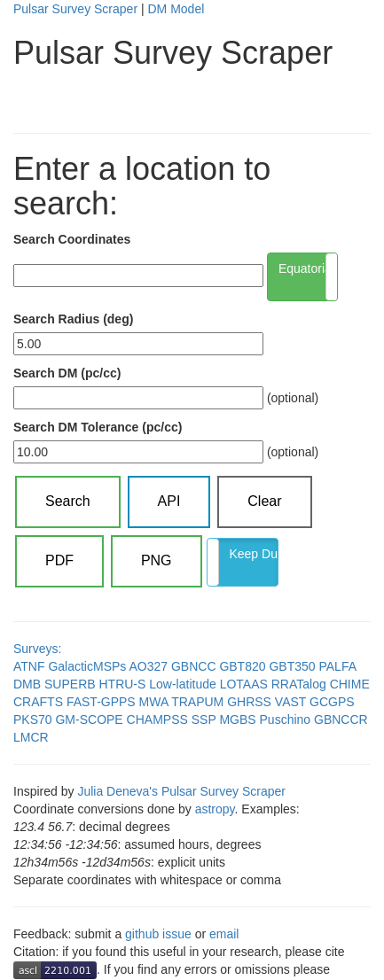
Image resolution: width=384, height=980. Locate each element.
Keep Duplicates (253, 554)
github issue (158, 934)
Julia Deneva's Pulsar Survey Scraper (181, 791)
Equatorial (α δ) (308, 268)
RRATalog (299, 684)
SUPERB (70, 684)
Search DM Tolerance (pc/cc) (98, 427)
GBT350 (292, 666)
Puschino (286, 719)
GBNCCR (341, 719)
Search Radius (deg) (73, 319)
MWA (154, 702)
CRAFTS (38, 702)
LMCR (31, 737)
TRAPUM (197, 702)
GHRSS (249, 702)
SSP (204, 719)
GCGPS (332, 702)
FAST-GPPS (101, 702)
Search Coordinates (72, 239)
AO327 (148, 666)
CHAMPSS (157, 719)
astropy (215, 809)
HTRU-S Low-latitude (157, 684)
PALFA (337, 666)
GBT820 (242, 666)
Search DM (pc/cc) (67, 373)
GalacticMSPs (87, 666)
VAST (290, 702)
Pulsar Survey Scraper (75, 9)
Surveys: (37, 649)
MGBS (237, 719)
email (224, 934)
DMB (27, 684)
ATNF (29, 666)
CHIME (350, 684)
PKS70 (33, 719)
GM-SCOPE (89, 719)
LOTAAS (244, 684)
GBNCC (194, 666)
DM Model (176, 9)
